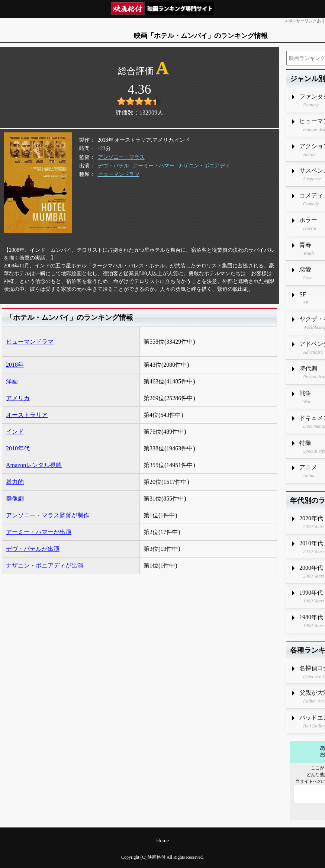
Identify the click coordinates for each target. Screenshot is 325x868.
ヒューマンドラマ (119, 174)
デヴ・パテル (113, 166)
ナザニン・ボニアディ (204, 166)
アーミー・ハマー (154, 166)
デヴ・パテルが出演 (33, 549)
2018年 (15, 365)
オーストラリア (27, 415)
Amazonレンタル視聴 (34, 465)
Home (162, 841)
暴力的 (15, 482)
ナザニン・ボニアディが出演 (45, 565)
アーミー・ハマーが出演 (39, 532)
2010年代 (18, 448)
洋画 (12, 381)
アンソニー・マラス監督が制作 (48, 515)
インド (15, 432)
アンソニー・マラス (121, 157)
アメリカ (18, 398)
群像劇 (15, 499)
